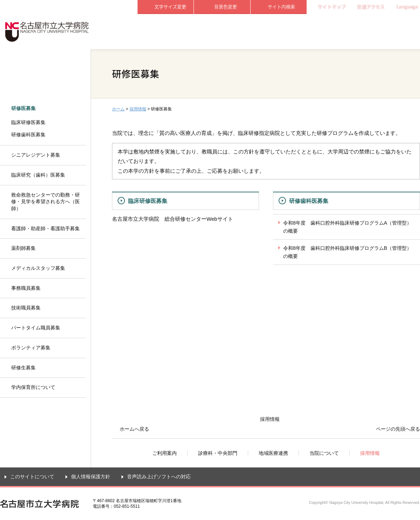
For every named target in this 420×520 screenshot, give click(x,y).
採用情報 (392, 32)
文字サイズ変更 (170, 6)
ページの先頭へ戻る (398, 429)
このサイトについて (32, 477)
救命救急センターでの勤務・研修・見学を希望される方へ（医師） (45, 202)
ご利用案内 (166, 32)
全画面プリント (365, 109)
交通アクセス (371, 6)
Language (407, 6)
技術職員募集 (26, 308)
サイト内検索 (281, 6)
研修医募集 (23, 108)
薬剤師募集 (23, 248)
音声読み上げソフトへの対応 (159, 477)
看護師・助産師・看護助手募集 (45, 228)
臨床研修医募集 (148, 201)
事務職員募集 (26, 288)
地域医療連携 (279, 32)
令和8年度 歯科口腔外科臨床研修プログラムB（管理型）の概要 (347, 252)
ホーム (118, 109)
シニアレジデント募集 (36, 155)
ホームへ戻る (134, 429)
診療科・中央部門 (222, 32)
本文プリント (401, 109)
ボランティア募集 (31, 348)
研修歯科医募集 (309, 201)
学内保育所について (33, 387)
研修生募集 (23, 368)
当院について (335, 32)
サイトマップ (332, 6)
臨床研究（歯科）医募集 (38, 175)
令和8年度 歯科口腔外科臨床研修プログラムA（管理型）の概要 (347, 227)
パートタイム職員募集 (36, 328)
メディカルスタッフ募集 (38, 268)
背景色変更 (226, 6)
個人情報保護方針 (91, 477)
